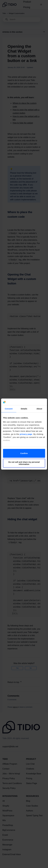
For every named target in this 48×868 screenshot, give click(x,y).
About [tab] (39, 409)
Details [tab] (24, 409)
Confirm (24, 453)
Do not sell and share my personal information (24, 463)
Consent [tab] (9, 409)
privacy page (26, 434)
